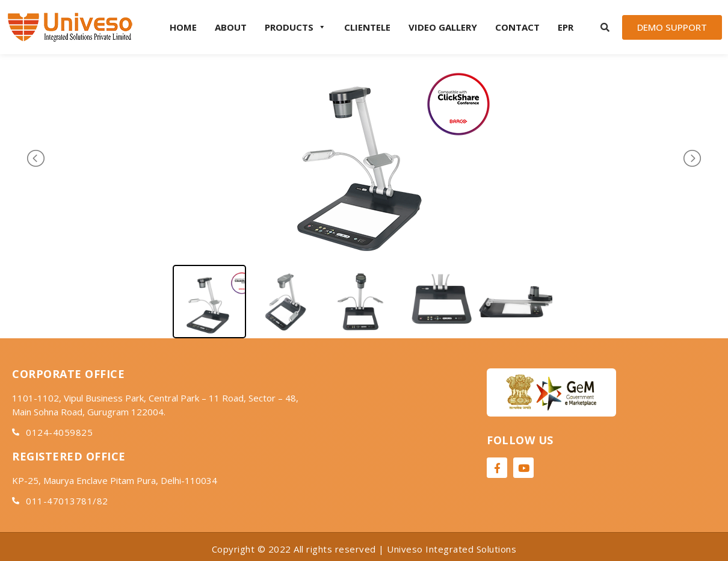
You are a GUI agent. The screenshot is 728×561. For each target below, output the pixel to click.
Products (295, 27)
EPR (566, 27)
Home (183, 27)
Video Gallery (443, 27)
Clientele (367, 27)
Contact (517, 27)
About (231, 27)
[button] (672, 27)
